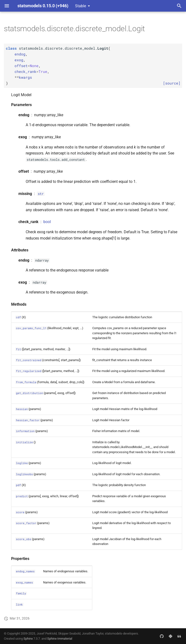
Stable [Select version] (81, 6)
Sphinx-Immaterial (60, 639)
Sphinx (28, 639)
